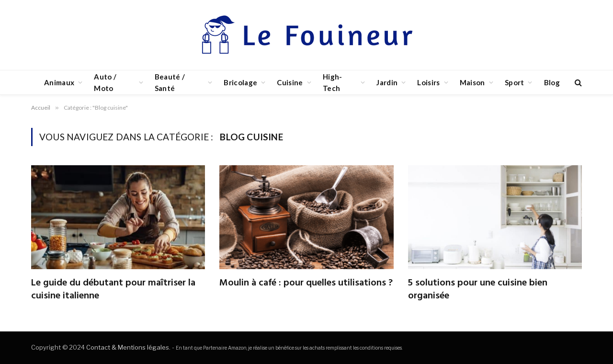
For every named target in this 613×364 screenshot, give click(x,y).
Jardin (387, 82)
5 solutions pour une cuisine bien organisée (478, 290)
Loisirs (428, 82)
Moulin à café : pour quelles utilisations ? (306, 283)
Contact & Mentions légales (128, 347)
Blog (552, 82)
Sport (515, 82)
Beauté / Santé (170, 82)
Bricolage (240, 82)
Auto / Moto (105, 82)
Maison (472, 82)
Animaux (59, 82)
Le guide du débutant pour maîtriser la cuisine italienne (113, 290)
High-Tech (333, 82)
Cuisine (290, 82)
